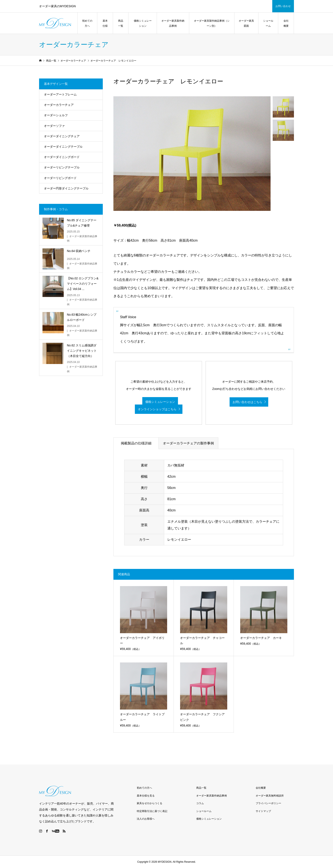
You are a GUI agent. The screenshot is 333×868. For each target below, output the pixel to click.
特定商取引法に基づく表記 (152, 811)
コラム (200, 803)
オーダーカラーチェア (59, 105)
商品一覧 (121, 23)
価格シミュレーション (143, 23)
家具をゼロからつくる (150, 803)
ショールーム (268, 23)
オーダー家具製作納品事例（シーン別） (212, 23)
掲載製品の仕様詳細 (136, 443)
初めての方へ (87, 23)
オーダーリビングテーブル (62, 167)
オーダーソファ (54, 126)
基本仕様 (105, 23)
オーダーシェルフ (56, 115)
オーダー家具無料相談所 (270, 796)
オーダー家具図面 (246, 23)
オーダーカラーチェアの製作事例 (188, 443)
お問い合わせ (283, 6)
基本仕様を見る (146, 796)
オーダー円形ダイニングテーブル (66, 188)
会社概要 (286, 23)
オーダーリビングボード (60, 178)
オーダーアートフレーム (60, 94)
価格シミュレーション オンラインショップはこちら (156, 405)
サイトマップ (263, 811)
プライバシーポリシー (268, 803)
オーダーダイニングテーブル (63, 147)
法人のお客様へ (146, 819)
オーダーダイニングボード (62, 157)
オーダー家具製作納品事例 (173, 23)
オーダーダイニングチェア (62, 136)
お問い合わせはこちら (247, 402)
